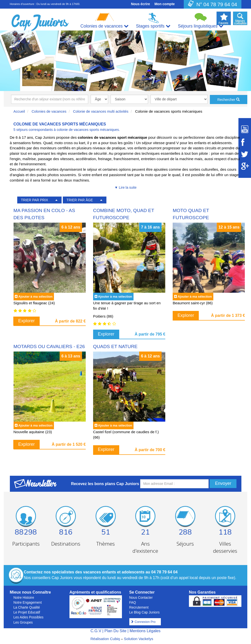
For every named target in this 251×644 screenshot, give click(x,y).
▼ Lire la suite (125, 187)
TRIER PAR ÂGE (80, 200)
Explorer (26, 321)
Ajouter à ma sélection (35, 297)
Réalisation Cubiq (105, 639)
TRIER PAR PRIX (34, 200)
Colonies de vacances (49, 111)
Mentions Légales (145, 631)
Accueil (19, 111)
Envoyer (223, 483)
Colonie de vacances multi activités (101, 111)
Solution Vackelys (139, 639)
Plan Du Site (115, 631)
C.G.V (96, 631)
